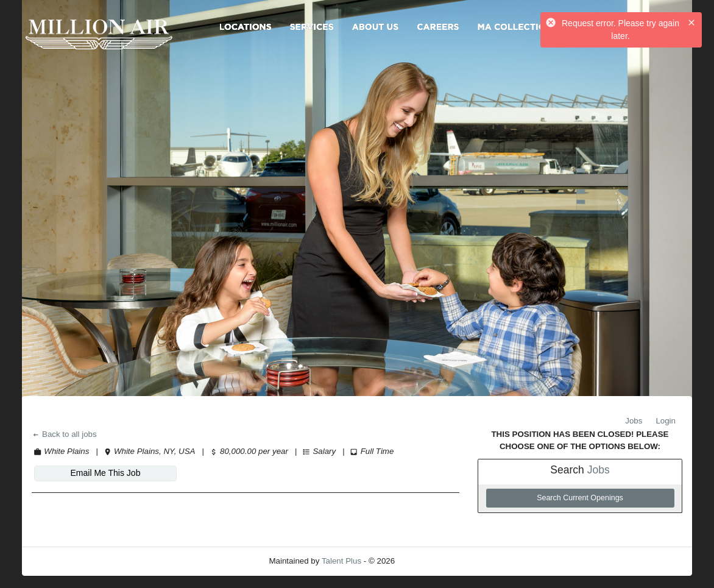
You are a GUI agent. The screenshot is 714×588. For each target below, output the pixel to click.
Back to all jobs (64, 434)
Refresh (431, 561)
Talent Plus (341, 561)
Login (666, 421)
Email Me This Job (106, 473)
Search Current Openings (580, 498)
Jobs (634, 421)
